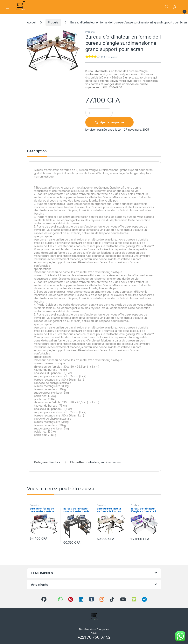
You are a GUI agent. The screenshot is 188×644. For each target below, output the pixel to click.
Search (167, 7)
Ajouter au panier (112, 122)
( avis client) (110, 57)
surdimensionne (111, 462)
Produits (53, 22)
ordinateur (93, 462)
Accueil (32, 22)
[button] (76, 34)
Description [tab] (37, 151)
